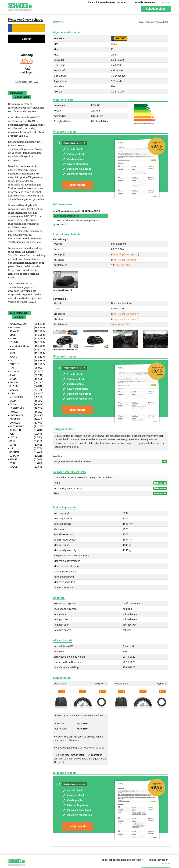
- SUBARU (25, 456)
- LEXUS (25, 437)
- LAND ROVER (26, 408)
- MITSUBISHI (26, 397)
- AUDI (26, 353)
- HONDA (26, 412)
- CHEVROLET (26, 416)
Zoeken (27, 39)
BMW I (115, 44)
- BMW (26, 350)
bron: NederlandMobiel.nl (65, 350)
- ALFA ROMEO (26, 426)
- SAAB (25, 441)
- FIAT (26, 368)
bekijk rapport (77, 185)
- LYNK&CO (26, 423)
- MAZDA (26, 390)
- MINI (26, 394)
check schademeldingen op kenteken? (107, 2)
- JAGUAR (25, 452)
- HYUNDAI (26, 372)
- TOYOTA (26, 342)
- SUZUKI (26, 386)
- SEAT (26, 375)
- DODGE (25, 467)
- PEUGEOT (26, 328)
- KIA (26, 361)
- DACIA (26, 401)
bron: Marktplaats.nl (62, 290)
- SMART (25, 459)
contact (167, 2)
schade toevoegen (145, 2)
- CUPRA (25, 445)
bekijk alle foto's (122, 265)
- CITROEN (26, 364)
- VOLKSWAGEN (26, 324)
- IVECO (25, 463)
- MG (25, 448)
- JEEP (25, 434)
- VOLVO (26, 357)
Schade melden (156, 9)
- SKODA (26, 379)
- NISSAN (26, 383)
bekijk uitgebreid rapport (125, 254)
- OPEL (26, 335)
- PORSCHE (26, 419)
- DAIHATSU (25, 430)
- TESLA (26, 405)
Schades (20, 7)
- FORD (26, 339)
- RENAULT (26, 331)
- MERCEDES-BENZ (26, 346)
